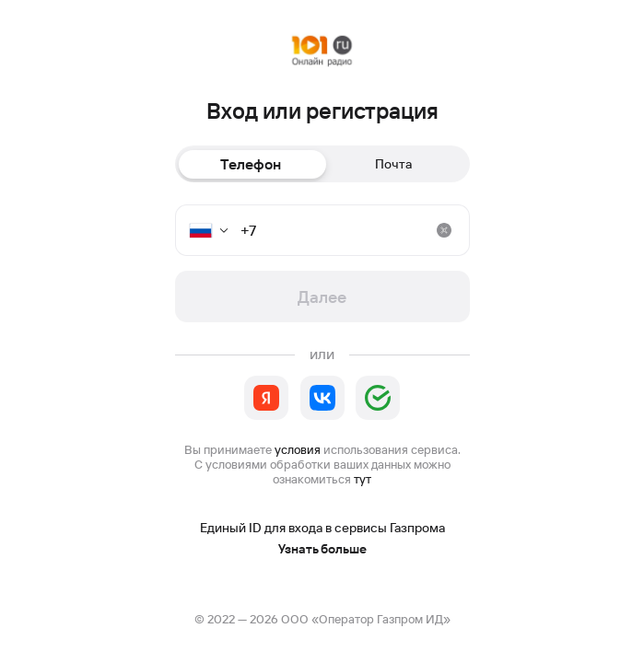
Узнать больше (322, 549)
